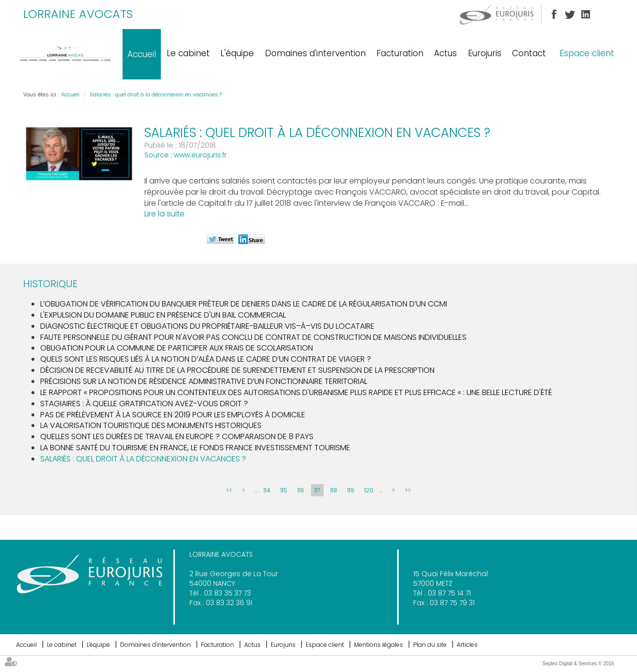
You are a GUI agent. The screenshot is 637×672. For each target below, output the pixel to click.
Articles (467, 645)
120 (369, 490)
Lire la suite (164, 214)
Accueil (142, 54)
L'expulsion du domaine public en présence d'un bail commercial (163, 315)
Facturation (400, 53)
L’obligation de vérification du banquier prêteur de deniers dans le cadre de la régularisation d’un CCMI (244, 304)
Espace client (587, 53)
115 (284, 490)
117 (317, 490)
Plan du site (430, 645)
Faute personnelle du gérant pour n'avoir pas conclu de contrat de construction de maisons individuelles (253, 337)
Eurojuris (485, 53)
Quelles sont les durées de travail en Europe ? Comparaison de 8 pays (177, 436)
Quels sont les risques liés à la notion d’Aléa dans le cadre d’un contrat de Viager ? (206, 359)
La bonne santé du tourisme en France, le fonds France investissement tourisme (195, 448)
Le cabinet (188, 53)
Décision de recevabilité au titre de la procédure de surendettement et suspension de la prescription (237, 370)
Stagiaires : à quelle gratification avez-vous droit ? (144, 404)
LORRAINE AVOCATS (78, 14)
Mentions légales (379, 645)
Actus (445, 53)
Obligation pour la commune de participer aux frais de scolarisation (177, 348)
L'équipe (237, 53)
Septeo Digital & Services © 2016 (578, 664)
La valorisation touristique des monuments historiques (151, 425)
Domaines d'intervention (315, 53)
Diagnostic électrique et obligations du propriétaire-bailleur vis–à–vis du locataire (207, 326)
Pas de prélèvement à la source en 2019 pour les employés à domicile (173, 415)
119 (351, 490)
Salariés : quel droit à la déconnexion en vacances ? (156, 94)
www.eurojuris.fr (200, 155)
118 (334, 490)
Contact (529, 53)
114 (267, 490)
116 (301, 490)
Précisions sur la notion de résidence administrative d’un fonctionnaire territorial (204, 381)
